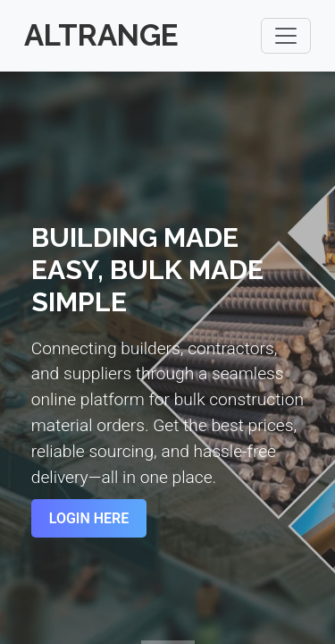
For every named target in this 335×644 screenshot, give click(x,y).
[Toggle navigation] (286, 36)
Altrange (101, 35)
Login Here (89, 518)
